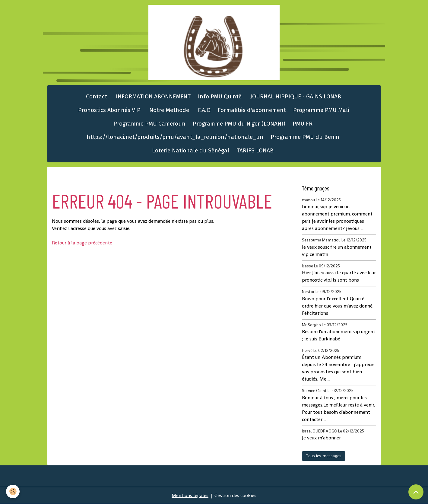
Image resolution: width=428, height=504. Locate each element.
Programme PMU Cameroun (149, 124)
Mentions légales (190, 495)
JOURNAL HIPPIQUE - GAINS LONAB (295, 96)
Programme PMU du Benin (305, 137)
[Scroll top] (416, 492)
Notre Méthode (168, 110)
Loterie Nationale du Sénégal (191, 150)
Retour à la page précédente (82, 243)
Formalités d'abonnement (252, 110)
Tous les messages (324, 456)
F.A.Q (203, 110)
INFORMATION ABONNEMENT (152, 96)
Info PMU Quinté (220, 96)
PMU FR (303, 124)
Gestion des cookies (235, 495)
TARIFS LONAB (255, 150)
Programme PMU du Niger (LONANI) (239, 124)
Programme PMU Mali (321, 110)
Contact (96, 96)
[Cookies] (13, 491)
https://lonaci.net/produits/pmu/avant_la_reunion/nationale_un (175, 137)
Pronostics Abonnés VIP (109, 110)
